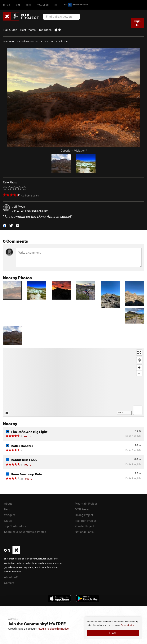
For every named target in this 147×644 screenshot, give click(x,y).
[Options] (138, 410)
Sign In (137, 23)
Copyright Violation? (74, 150)
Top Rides (45, 30)
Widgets (9, 515)
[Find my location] (139, 360)
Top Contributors (15, 526)
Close (113, 633)
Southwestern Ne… (29, 41)
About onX (11, 577)
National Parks (84, 532)
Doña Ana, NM (40, 211)
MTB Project (83, 509)
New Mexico (10, 41)
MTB (18, 5)
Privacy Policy (127, 625)
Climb (7, 5)
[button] (5, 225)
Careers (9, 583)
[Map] (73, 382)
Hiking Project (84, 515)
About (8, 504)
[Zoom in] (139, 368)
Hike (29, 5)
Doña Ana (63, 41)
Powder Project (85, 526)
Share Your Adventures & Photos (25, 532)
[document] (113, 628)
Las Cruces (49, 41)
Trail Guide (10, 30)
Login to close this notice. (54, 629)
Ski (57, 5)
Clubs (8, 521)
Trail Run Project (85, 521)
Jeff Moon (19, 206)
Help (7, 509)
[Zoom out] (139, 373)
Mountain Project (86, 504)
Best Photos (28, 30)
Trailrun (43, 5)
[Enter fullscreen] (139, 353)
